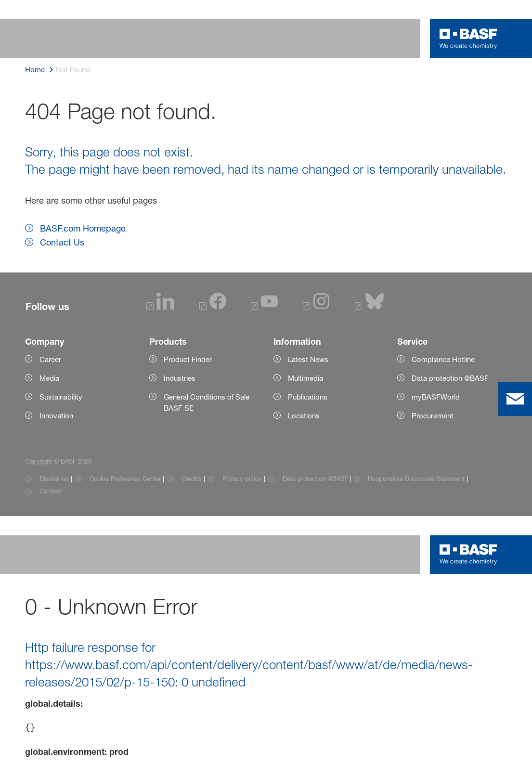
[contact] (515, 399)
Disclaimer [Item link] (54, 479)
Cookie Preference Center (125, 479)
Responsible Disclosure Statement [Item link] (416, 479)
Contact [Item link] (50, 491)
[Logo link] (468, 39)
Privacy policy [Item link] (242, 479)
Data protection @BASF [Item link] (315, 479)
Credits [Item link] (192, 479)
